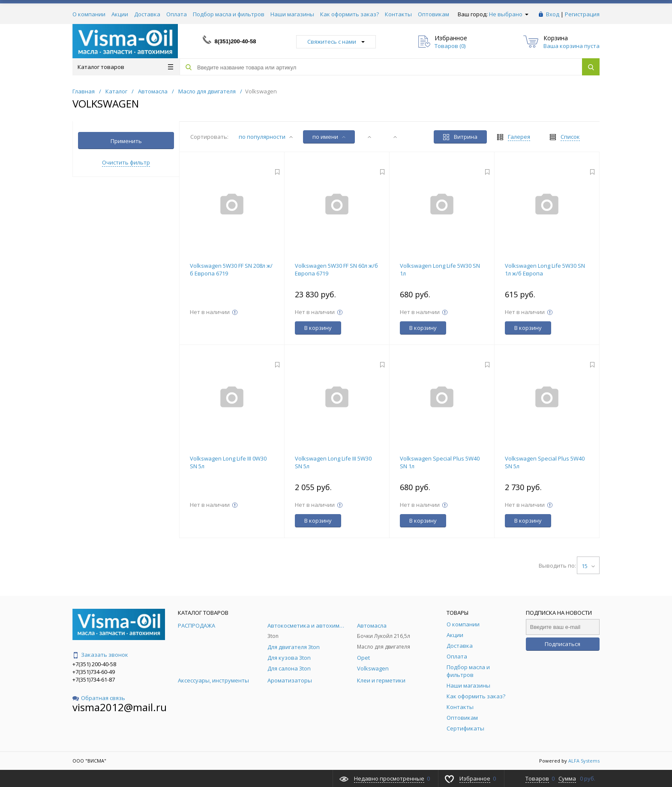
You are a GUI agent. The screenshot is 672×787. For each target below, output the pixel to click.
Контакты (398, 14)
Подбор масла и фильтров (229, 14)
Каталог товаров (125, 67)
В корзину (318, 328)
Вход (553, 14)
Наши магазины (292, 14)
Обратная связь (99, 698)
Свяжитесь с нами (336, 42)
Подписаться (562, 644)
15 (588, 566)
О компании (89, 14)
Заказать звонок (100, 655)
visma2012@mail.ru (120, 707)
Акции (120, 14)
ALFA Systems (584, 761)
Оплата (177, 14)
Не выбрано (509, 14)
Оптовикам (433, 14)
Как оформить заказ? (349, 14)
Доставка (147, 14)
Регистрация (582, 14)
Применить (126, 141)
